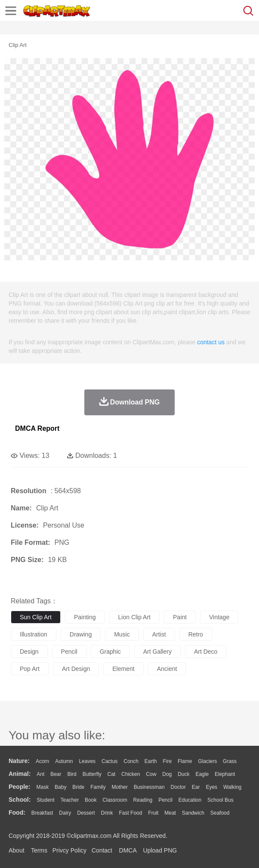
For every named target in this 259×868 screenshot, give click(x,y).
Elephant (225, 774)
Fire (167, 761)
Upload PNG (160, 850)
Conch (131, 761)
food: (17, 812)
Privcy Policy (69, 850)
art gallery (157, 652)
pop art (30, 669)
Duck (183, 774)
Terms (39, 850)
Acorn (42, 761)
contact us (211, 342)
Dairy (65, 813)
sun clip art (36, 617)
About (17, 850)
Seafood (220, 813)
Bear (56, 774)
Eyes (211, 787)
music (122, 634)
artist (159, 634)
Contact (102, 850)
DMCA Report (37, 428)
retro (196, 634)
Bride (78, 787)
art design (76, 669)
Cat (112, 774)
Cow (151, 774)
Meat (170, 813)
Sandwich (193, 813)
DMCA (128, 850)
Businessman (149, 787)
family (98, 787)
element (123, 669)
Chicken (131, 774)
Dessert (86, 813)
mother (119, 787)
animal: (20, 774)
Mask (42, 787)
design (29, 652)
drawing (81, 634)
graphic (110, 652)
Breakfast (42, 813)
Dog (167, 774)
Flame (185, 761)
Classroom (115, 800)
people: (20, 787)
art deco (206, 652)
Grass (230, 761)
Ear (196, 787)
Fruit (153, 813)
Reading (143, 800)
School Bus (220, 800)
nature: (19, 761)
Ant (40, 774)
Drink (107, 813)
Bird (72, 774)
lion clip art (134, 617)
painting (85, 617)
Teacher (70, 800)
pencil (69, 652)
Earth (151, 761)
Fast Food (130, 813)
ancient (167, 669)
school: (20, 800)
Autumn (64, 761)
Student (45, 800)
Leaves (87, 761)
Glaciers (207, 761)
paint (180, 617)
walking (232, 787)
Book (91, 800)
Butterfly (92, 774)
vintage (219, 617)
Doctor (178, 787)
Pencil (165, 800)
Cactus (109, 761)
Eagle (202, 774)
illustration (34, 634)
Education (190, 800)
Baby (60, 787)
